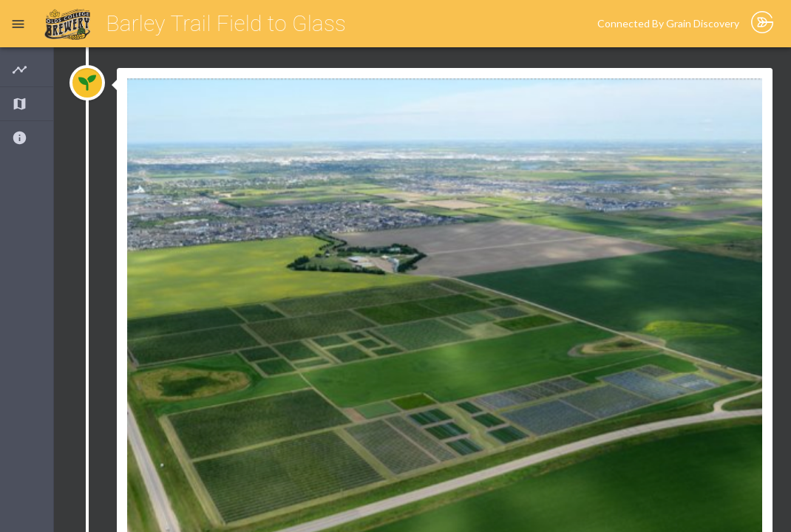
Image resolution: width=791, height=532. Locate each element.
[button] (27, 70)
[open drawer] (18, 24)
